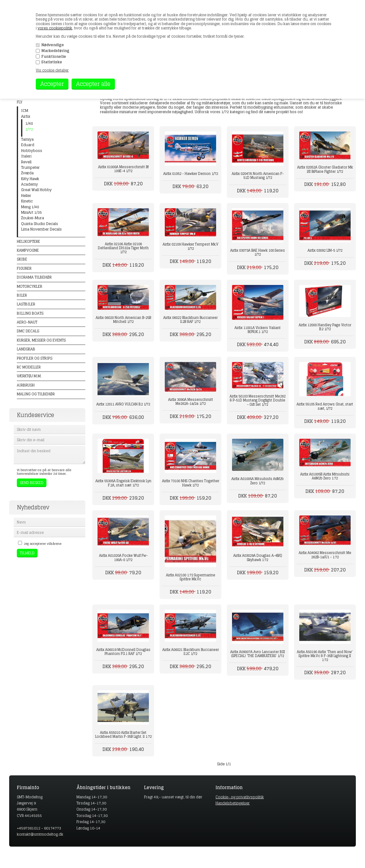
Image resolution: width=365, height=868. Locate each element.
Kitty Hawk (30, 179)
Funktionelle (54, 57)
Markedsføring (55, 51)
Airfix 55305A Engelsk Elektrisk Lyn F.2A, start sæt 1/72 (123, 483)
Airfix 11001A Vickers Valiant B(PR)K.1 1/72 (258, 330)
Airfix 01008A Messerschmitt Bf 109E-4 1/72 (123, 169)
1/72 (29, 129)
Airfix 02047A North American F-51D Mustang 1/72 (258, 176)
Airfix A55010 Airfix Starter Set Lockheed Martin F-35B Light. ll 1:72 (123, 735)
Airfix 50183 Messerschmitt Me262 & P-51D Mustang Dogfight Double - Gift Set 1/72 (258, 400)
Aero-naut (27, 322)
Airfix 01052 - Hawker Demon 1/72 (191, 174)
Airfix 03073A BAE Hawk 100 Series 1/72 (258, 252)
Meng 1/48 (30, 207)
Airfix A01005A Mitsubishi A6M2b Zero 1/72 (258, 481)
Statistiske (52, 62)
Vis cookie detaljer (52, 70)
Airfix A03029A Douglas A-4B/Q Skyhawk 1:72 (258, 558)
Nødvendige (53, 45)
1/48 (29, 124)
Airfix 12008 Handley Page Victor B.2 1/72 (325, 327)
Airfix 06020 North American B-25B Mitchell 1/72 (123, 320)
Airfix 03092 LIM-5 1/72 (325, 250)
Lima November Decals (41, 229)
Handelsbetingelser (233, 803)
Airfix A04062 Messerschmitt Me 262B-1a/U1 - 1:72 (325, 555)
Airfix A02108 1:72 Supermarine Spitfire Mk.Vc (191, 577)
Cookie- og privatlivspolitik (240, 797)
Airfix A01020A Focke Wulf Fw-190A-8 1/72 (123, 558)
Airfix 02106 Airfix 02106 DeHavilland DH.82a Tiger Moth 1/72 (123, 248)
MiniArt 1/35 (31, 212)
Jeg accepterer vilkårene (43, 544)
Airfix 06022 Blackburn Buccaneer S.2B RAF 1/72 (190, 320)
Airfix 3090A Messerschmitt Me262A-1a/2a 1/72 (191, 402)
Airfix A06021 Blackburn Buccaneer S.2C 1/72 (191, 652)
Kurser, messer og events (41, 340)
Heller (26, 196)
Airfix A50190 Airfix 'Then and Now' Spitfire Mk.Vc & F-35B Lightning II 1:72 (325, 656)
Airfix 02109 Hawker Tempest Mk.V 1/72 (190, 246)
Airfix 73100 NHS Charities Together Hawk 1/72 (191, 483)
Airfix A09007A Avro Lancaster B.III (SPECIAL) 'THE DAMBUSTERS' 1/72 (258, 654)
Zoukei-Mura (33, 218)
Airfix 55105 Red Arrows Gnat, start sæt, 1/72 (325, 406)
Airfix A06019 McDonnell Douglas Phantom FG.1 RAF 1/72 (123, 652)
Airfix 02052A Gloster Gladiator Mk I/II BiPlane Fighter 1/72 (325, 169)
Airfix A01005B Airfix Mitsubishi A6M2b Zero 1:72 (325, 476)
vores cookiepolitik (55, 28)
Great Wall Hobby (36, 190)
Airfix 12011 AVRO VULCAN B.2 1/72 (123, 404)
